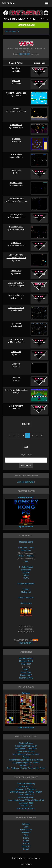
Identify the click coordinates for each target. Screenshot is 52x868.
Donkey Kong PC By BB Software (26, 512)
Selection (26, 824)
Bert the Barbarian (26, 797)
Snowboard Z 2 (26, 765)
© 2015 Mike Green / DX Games (26, 858)
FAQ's (26, 578)
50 (25, 54)
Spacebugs (16, 243)
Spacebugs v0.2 (16, 227)
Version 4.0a (26, 865)
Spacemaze (16, 170)
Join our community (26, 482)
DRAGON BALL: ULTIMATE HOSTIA (26, 792)
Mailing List (26, 592)
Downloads (26, 570)
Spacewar (16, 139)
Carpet (26, 849)
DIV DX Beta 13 (12, 31)
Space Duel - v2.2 (16, 308)
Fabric (26, 841)
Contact (26, 589)
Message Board (26, 542)
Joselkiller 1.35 (26, 806)
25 (22, 54)
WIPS (26, 669)
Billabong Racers (26, 743)
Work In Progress (26, 556)
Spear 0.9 (16, 81)
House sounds (26, 830)
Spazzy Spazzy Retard (16, 93)
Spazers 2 (16, 109)
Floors (26, 838)
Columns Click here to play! (26, 710)
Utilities (26, 575)
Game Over (26, 550)
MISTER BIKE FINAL (26, 809)
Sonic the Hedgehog (26, 783)
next (26, 447)
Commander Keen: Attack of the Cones (26, 760)
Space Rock (16, 271)
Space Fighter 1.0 (16, 295)
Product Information (26, 584)
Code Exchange (26, 567)
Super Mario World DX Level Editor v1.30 (26, 800)
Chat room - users (26, 547)
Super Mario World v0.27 (26, 746)
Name (12, 63)
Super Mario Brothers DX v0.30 (26, 754)
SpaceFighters (16, 183)
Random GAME (26, 678)
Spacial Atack (16, 125)
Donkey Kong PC (26, 786)
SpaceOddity (16, 154)
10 (20, 54)
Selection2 (26, 832)
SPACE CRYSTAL (16, 339)
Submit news (26, 603)
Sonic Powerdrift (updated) (16, 390)
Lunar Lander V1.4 (26, 795)
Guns (26, 827)
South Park (16, 352)
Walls (26, 835)
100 (28, 54)
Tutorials (26, 573)
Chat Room (26, 664)
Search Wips (26, 465)
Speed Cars (16, 68)
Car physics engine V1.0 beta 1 (26, 763)
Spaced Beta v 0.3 (16, 198)
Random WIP (26, 675)
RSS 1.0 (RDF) (26, 643)
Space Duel (16, 323)
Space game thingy (16, 283)
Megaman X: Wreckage (26, 789)
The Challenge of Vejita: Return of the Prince (26, 768)
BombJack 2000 (26, 803)
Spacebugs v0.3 (16, 214)
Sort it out (16, 364)
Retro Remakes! (26, 658)
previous (26, 424)
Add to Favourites (26, 598)
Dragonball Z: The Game (26, 749)
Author (20, 63)
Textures (26, 843)
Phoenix (26, 757)
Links (26, 561)
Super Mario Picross (26, 751)
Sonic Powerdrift (16, 406)
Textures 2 (26, 846)
